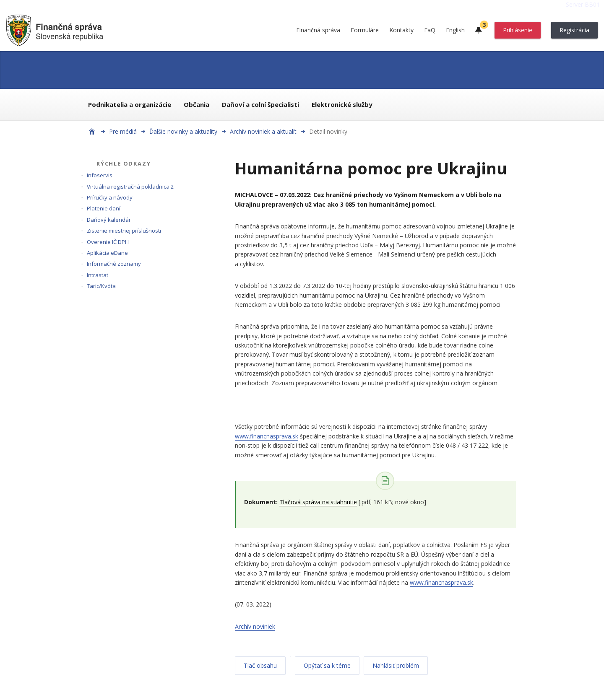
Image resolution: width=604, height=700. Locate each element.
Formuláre (365, 30)
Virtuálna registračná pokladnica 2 (130, 187)
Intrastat (98, 275)
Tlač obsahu (260, 665)
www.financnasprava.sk (267, 436)
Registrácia (574, 30)
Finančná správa (318, 30)
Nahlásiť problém (396, 665)
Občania (197, 104)
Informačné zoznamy (114, 264)
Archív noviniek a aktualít (263, 131)
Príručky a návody (110, 197)
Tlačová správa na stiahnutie (318, 502)
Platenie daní (104, 208)
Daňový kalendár (109, 220)
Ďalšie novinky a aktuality (183, 131)
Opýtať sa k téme (327, 665)
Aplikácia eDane (107, 253)
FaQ (430, 30)
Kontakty (401, 30)
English (455, 30)
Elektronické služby (342, 104)
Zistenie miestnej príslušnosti (124, 231)
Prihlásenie (518, 30)
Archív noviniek (255, 626)
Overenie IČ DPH (108, 242)
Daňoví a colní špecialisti (260, 104)
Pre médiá (123, 131)
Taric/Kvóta (101, 286)
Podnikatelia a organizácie (130, 104)
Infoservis (100, 175)
